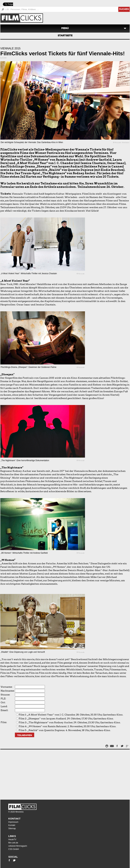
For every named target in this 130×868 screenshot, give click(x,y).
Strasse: (5, 695)
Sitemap (12, 828)
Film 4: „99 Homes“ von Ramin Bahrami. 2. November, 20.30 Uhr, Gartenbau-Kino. (67, 726)
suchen (124, 9)
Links (12, 836)
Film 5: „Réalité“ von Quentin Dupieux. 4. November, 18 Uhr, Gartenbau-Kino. (65, 730)
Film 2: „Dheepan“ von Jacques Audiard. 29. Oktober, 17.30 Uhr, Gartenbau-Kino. (66, 719)
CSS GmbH (14, 849)
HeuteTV (12, 839)
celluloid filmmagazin (18, 846)
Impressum (13, 822)
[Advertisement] (21, 773)
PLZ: (3, 699)
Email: (4, 710)
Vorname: (7, 687)
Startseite (65, 36)
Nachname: (8, 691)
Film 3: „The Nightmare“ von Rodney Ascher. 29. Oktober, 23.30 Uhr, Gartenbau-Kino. (70, 722)
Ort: (3, 702)
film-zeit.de (13, 843)
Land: (4, 706)
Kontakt (14, 819)
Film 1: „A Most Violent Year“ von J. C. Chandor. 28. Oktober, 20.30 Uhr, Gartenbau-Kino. (71, 715)
